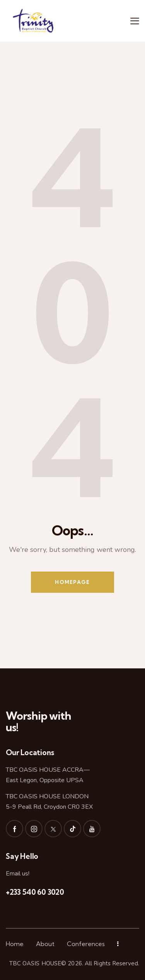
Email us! (18, 874)
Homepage (72, 582)
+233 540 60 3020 (35, 892)
